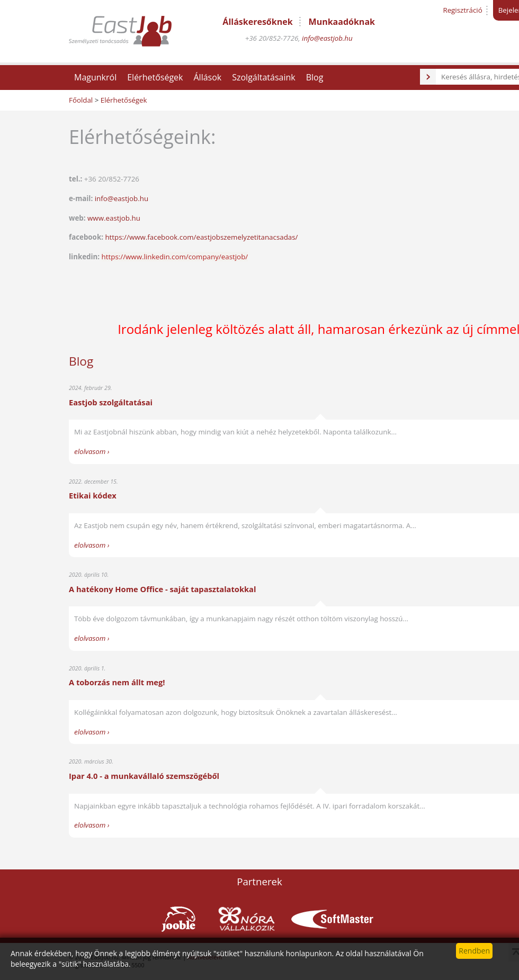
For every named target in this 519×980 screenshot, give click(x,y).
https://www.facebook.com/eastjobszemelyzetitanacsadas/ (201, 237)
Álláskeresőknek (257, 22)
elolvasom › (92, 451)
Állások (207, 77)
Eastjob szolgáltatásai (111, 402)
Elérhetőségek (155, 77)
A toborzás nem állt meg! (117, 682)
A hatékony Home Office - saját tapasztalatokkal (162, 589)
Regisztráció (462, 10)
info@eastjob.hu (327, 38)
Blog (315, 77)
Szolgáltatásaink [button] (264, 77)
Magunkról (95, 77)
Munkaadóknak (342, 22)
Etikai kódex (93, 495)
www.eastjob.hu (114, 218)
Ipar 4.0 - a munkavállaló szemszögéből (144, 776)
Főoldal (81, 100)
